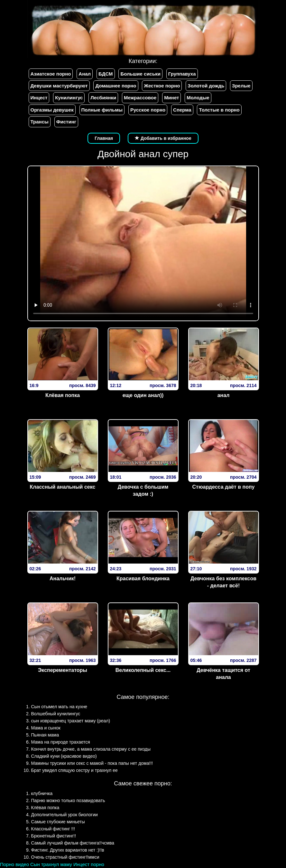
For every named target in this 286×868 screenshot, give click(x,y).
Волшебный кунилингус (56, 714)
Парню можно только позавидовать (68, 800)
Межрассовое (140, 98)
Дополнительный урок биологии (65, 815)
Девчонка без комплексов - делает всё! (223, 582)
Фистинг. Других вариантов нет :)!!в (68, 850)
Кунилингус (69, 98)
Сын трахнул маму (51, 864)
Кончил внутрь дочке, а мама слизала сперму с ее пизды (91, 749)
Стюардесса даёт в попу (223, 487)
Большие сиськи (140, 74)
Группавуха (182, 74)
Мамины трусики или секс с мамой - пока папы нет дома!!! (92, 763)
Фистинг (66, 122)
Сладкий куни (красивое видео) (64, 756)
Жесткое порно (162, 86)
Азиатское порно (51, 74)
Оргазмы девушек (52, 110)
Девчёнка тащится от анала (223, 674)
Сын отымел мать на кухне (59, 707)
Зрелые (241, 86)
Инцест (39, 98)
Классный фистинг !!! (53, 829)
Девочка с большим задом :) (143, 491)
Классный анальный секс (63, 487)
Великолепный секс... (143, 670)
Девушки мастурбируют (59, 86)
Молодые (198, 98)
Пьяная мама (45, 735)
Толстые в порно (219, 110)
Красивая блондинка (143, 579)
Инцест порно (89, 864)
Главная (104, 138)
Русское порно (148, 110)
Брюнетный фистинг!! (54, 836)
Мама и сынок (46, 728)
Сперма (182, 110)
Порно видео (14, 864)
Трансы (40, 122)
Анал (85, 74)
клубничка (42, 793)
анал (224, 395)
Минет (171, 98)
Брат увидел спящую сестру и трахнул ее (74, 770)
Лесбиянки (103, 98)
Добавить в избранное (163, 138)
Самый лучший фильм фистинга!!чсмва (73, 843)
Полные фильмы (102, 110)
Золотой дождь (206, 86)
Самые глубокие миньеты (58, 822)
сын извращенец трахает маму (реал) (71, 721)
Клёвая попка (63, 395)
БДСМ (106, 74)
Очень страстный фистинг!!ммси (65, 857)
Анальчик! (63, 579)
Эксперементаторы (63, 670)
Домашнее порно (116, 86)
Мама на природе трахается (61, 742)
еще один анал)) (143, 395)
